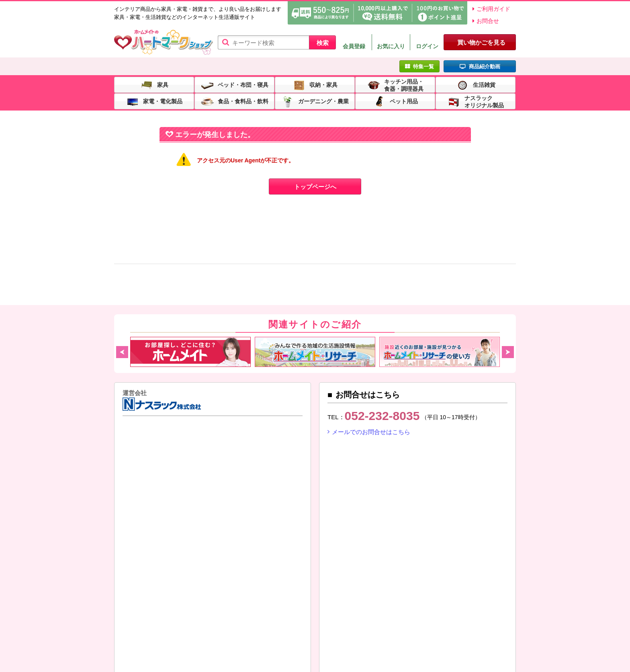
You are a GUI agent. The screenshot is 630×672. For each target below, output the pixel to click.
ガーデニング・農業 (323, 101)
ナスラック (142, 447)
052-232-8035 (382, 416)
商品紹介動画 (485, 67)
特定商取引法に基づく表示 (235, 633)
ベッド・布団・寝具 (243, 84)
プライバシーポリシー (312, 633)
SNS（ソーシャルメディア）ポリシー (403, 633)
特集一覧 (423, 67)
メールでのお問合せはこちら (371, 432)
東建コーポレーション (190, 447)
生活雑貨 (484, 84)
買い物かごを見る (481, 42)
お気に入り (391, 46)
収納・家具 (323, 84)
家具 (163, 84)
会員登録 (354, 46)
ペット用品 (404, 101)
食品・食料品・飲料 (243, 101)
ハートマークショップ (164, 42)
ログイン (427, 46)
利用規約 (177, 633)
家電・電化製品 (163, 101)
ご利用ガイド (493, 9)
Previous (122, 352)
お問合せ (488, 21)
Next (508, 352)
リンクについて (140, 642)
